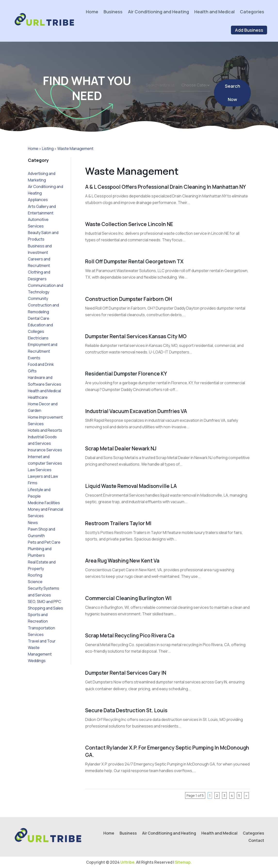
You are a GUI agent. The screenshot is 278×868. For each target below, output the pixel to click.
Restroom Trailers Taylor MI (118, 523)
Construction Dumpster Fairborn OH (129, 299)
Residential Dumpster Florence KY (126, 374)
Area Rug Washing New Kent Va (122, 561)
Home (92, 12)
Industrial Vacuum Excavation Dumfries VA (136, 411)
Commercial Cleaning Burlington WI (128, 598)
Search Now (233, 98)
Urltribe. (128, 862)
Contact (256, 841)
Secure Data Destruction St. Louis (126, 710)
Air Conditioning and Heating (158, 12)
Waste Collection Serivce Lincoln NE (129, 224)
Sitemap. (183, 862)
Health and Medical (214, 12)
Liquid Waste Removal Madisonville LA (131, 486)
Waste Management (75, 149)
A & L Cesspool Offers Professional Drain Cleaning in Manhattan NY (165, 187)
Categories (252, 12)
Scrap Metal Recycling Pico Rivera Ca (130, 635)
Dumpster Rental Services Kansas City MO (136, 336)
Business (113, 12)
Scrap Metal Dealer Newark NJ (121, 448)
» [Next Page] (246, 795)
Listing (48, 149)
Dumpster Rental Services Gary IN (126, 673)
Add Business (249, 30)
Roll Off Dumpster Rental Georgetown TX (134, 261)
